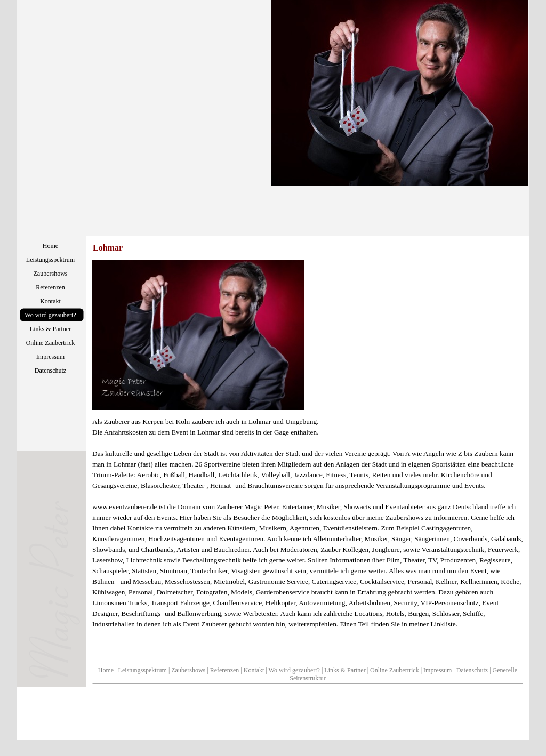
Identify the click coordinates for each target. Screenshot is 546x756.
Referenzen (225, 670)
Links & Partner (345, 670)
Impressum (437, 670)
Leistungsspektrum (143, 670)
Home (106, 670)
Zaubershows (188, 670)
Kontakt (254, 670)
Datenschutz (472, 670)
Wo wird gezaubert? (294, 670)
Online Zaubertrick (395, 670)
